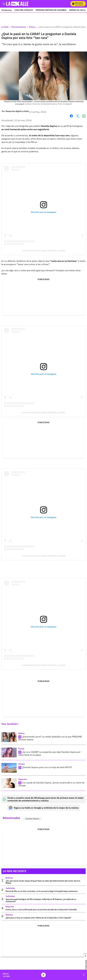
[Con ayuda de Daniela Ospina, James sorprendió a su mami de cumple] (9, 783)
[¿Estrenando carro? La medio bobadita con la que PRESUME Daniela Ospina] (9, 737)
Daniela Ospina (32, 819)
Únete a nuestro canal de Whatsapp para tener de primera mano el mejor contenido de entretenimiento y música (43, 799)
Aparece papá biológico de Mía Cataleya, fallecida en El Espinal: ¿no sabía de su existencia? (41, 900)
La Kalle (5, 27)
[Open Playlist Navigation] (84, 975)
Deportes (23, 779)
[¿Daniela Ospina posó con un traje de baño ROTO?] (9, 768)
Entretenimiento (19, 27)
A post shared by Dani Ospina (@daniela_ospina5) (43, 251)
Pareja (21, 749)
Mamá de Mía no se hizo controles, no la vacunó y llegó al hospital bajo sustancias (42, 891)
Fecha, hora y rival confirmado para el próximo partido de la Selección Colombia (41, 910)
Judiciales (10, 888)
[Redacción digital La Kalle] (17, 111)
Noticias (9, 878)
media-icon (43, 975)
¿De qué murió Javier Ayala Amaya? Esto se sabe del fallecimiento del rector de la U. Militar (43, 882)
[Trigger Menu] (4, 4)
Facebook (71, 116)
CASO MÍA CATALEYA (24, 10)
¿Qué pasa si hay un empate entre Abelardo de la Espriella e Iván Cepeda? (38, 918)
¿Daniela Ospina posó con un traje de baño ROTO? (47, 767)
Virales (22, 764)
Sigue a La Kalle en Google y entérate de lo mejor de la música (44, 808)
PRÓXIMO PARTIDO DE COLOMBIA (51, 10)
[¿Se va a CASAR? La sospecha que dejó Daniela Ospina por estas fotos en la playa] (9, 752)
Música (32, 27)
